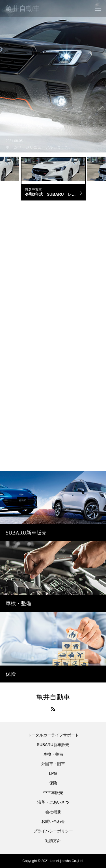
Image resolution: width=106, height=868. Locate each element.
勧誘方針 (53, 841)
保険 (53, 783)
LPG (53, 773)
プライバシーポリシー (53, 831)
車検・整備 (53, 754)
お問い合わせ (53, 821)
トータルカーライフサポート (53, 735)
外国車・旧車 (53, 764)
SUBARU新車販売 (53, 745)
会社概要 (53, 812)
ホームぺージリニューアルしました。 (39, 147)
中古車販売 (53, 793)
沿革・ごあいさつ (53, 802)
